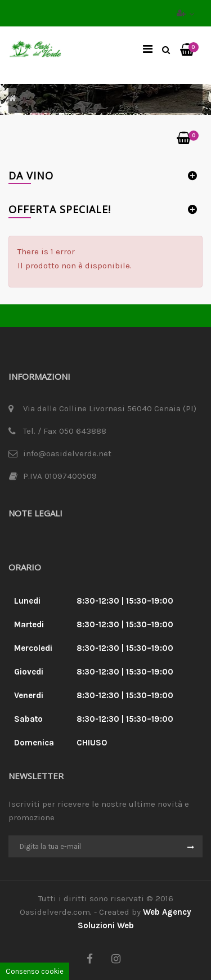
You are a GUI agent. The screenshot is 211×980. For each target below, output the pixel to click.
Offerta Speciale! (60, 209)
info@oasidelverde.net (67, 453)
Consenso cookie (35, 971)
